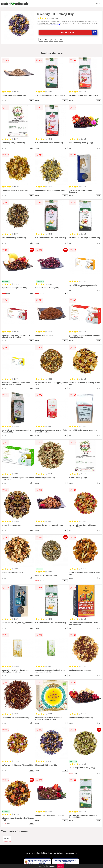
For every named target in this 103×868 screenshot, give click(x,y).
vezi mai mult (56, 25)
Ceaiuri (99, 3)
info (31, 101)
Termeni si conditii (32, 853)
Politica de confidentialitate (52, 853)
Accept (60, 866)
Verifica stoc (79, 32)
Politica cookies (71, 853)
